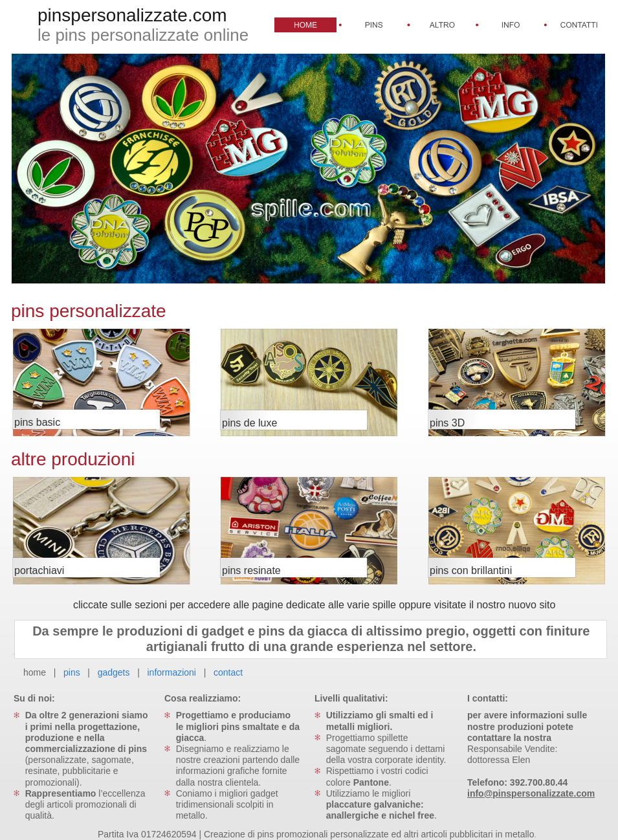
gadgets (114, 672)
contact (228, 672)
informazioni (172, 672)
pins (72, 672)
